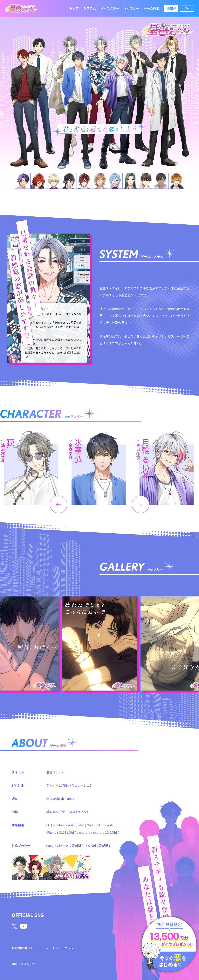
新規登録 (171, 8)
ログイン (187, 8)
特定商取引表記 (23, 948)
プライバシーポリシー (61, 948)
